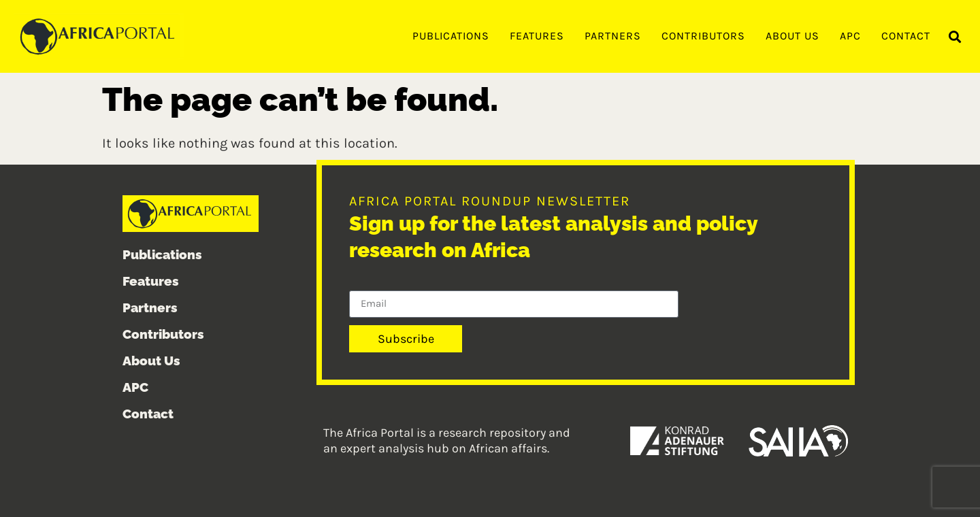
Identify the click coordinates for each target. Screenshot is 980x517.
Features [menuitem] (537, 36)
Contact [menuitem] (906, 36)
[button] (955, 37)
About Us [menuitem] (793, 36)
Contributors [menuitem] (703, 36)
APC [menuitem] (850, 36)
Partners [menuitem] (613, 36)
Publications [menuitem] (451, 36)
